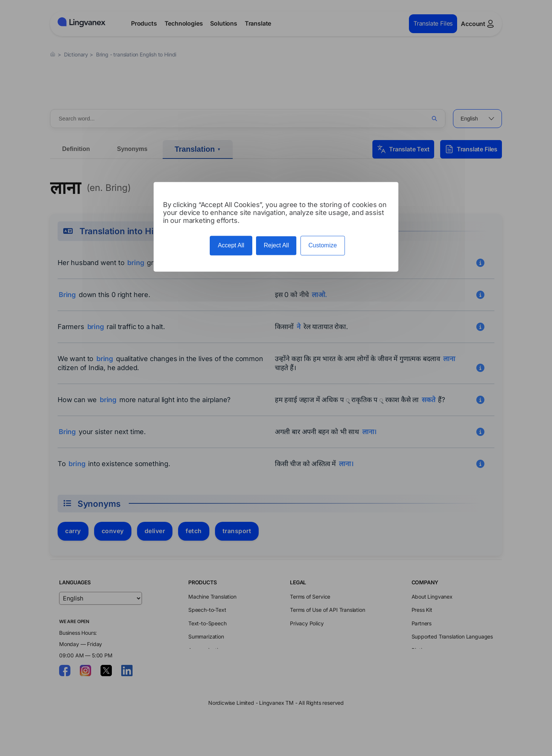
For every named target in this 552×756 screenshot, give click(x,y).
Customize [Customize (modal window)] (323, 246)
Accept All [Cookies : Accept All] (231, 246)
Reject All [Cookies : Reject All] (276, 246)
